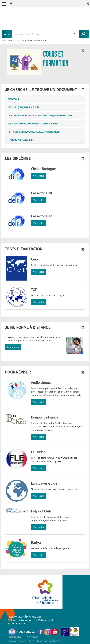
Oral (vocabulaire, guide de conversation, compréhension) (40, 116)
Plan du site (14, 637)
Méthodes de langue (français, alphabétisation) (34, 132)
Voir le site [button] (39, 176)
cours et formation (56, 58)
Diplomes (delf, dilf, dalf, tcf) (23, 107)
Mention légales (17, 641)
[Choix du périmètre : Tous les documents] (7, 34)
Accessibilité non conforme (45, 641)
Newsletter (32, 637)
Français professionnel (21, 140)
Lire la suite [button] (13, 347)
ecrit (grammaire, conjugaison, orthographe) (33, 124)
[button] (88, 4)
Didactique (13, 99)
